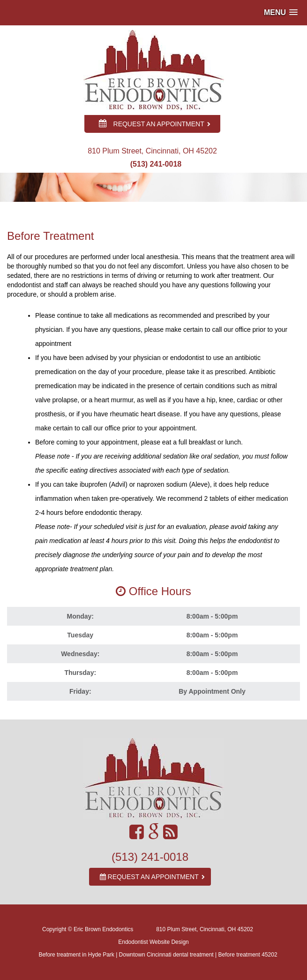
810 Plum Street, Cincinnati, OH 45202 (205, 929)
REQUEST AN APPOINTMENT (155, 123)
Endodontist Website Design (153, 942)
